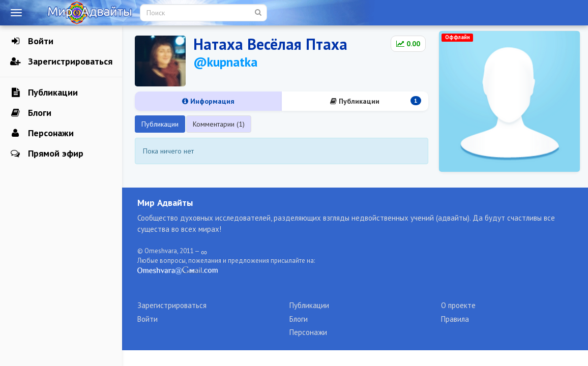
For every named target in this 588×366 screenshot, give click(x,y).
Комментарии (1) (219, 124)
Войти (32, 41)
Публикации (44, 93)
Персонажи (42, 133)
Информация (208, 101)
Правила (455, 319)
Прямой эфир (47, 154)
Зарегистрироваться (61, 62)
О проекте (458, 305)
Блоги (31, 113)
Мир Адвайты (165, 203)
